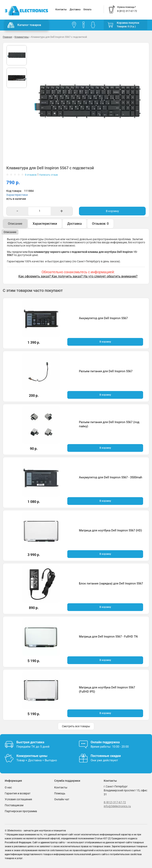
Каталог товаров (24, 25)
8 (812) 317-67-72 (115, 802)
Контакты (61, 10)
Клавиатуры (22, 37)
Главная (7, 37)
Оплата (87, 10)
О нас (8, 787)
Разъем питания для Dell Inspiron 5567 (106, 371)
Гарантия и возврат (18, 793)
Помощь (60, 793)
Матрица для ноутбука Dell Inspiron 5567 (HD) (110, 530)
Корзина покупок (128, 23)
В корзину (112, 211)
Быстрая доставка (30, 742)
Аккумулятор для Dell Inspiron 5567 (103, 318)
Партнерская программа (21, 811)
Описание (15, 224)
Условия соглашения (18, 799)
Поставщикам (14, 805)
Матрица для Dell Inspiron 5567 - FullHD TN (108, 637)
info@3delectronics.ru (117, 806)
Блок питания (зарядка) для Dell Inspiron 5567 (111, 583)
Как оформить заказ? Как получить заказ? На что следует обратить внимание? (78, 276)
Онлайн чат (62, 799)
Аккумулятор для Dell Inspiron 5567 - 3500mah (111, 477)
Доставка (75, 10)
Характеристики (17, 195)
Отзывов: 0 (100, 224)
